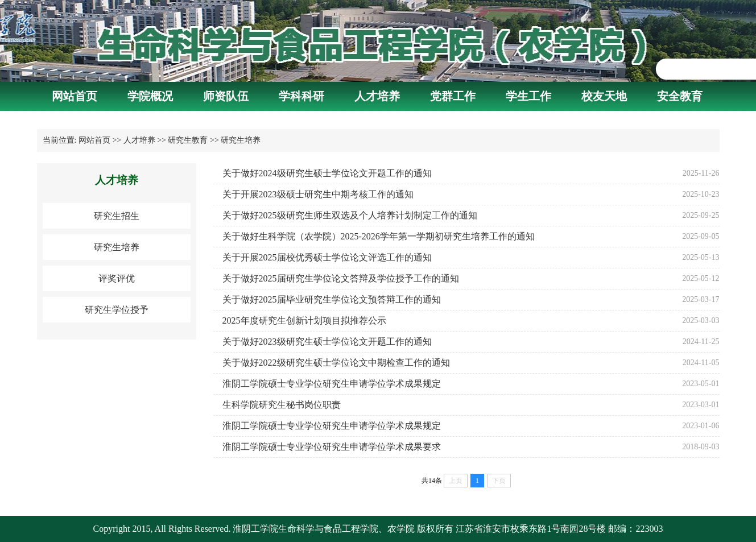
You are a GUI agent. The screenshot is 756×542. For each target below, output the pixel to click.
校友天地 (604, 96)
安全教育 (680, 96)
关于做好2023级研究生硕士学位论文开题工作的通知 (327, 342)
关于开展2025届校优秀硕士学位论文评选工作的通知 (327, 257)
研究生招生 (117, 216)
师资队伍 (226, 96)
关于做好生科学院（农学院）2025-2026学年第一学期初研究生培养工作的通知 (379, 236)
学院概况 (150, 96)
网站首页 (75, 96)
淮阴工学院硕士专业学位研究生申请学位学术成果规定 (332, 384)
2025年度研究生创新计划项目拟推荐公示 (304, 320)
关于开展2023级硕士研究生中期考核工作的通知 (318, 194)
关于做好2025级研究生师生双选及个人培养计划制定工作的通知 (350, 215)
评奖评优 (117, 278)
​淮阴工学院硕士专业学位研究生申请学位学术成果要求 (332, 447)
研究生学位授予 (117, 310)
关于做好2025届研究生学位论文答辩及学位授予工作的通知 (341, 278)
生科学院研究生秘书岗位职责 (282, 405)
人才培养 (377, 96)
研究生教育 (188, 140)
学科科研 (301, 96)
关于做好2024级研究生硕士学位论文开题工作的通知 (327, 173)
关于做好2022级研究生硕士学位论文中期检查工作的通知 (336, 363)
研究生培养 (241, 140)
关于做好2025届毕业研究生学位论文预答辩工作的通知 (332, 299)
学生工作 (528, 96)
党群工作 (453, 96)
